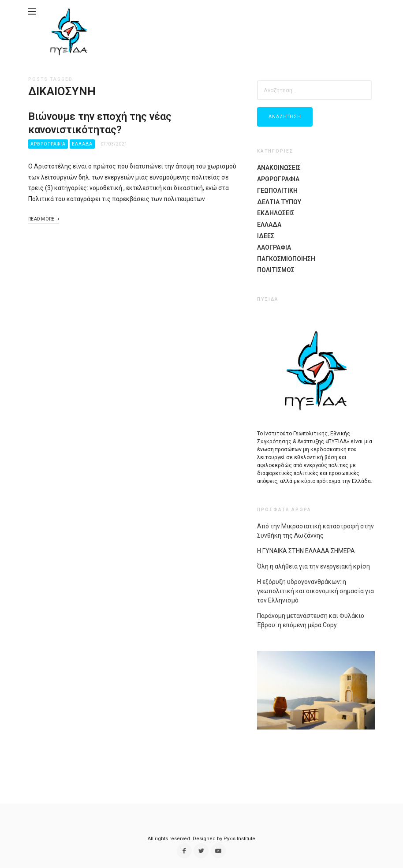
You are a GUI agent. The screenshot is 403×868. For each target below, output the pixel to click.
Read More (41, 219)
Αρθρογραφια (48, 144)
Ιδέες (266, 236)
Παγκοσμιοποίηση (286, 259)
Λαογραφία (274, 247)
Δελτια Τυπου (279, 202)
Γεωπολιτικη (277, 191)
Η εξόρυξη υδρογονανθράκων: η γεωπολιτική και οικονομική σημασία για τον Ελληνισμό (315, 591)
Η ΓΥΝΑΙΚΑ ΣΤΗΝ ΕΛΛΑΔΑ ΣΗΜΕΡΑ (306, 551)
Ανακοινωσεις (279, 168)
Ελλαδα (82, 144)
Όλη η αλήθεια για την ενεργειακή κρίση (313, 566)
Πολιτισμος (276, 270)
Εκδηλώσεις (276, 213)
